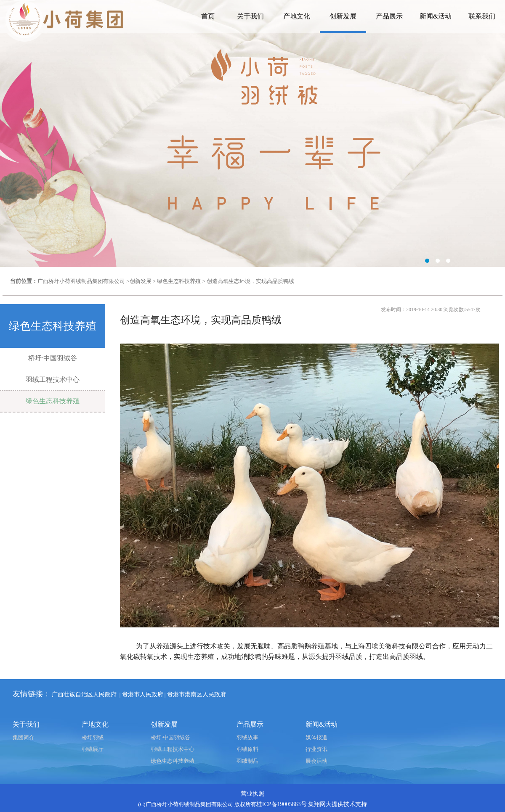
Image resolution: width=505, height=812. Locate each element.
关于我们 (250, 16)
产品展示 (389, 16)
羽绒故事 (247, 737)
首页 (208, 16)
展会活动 (316, 761)
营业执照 (252, 794)
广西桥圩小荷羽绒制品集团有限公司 (81, 281)
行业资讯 (316, 749)
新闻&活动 (436, 16)
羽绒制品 (247, 761)
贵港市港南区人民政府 (197, 694)
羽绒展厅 (93, 749)
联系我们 (482, 16)
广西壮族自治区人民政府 (84, 694)
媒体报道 (316, 737)
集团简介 (24, 737)
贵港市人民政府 (143, 694)
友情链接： (32, 694)
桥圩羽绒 (93, 737)
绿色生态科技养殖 (179, 281)
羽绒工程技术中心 (53, 380)
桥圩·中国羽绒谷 (53, 358)
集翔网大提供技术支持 (338, 804)
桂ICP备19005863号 (282, 804)
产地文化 (297, 16)
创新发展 (343, 16)
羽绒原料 (247, 749)
